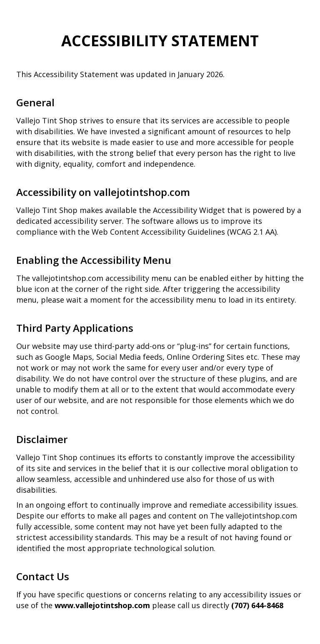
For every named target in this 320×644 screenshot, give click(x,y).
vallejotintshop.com (142, 192)
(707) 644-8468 (257, 605)
